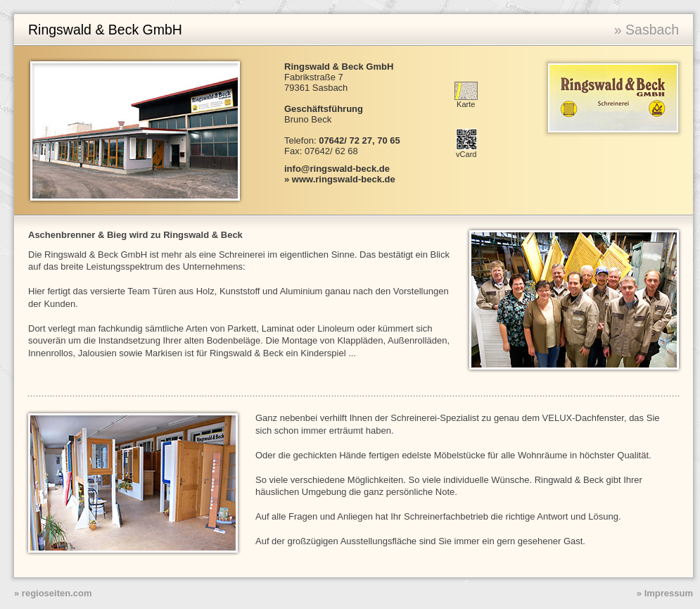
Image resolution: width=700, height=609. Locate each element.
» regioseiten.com (53, 593)
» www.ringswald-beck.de (340, 179)
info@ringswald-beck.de (337, 169)
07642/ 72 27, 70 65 (359, 140)
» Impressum (665, 593)
